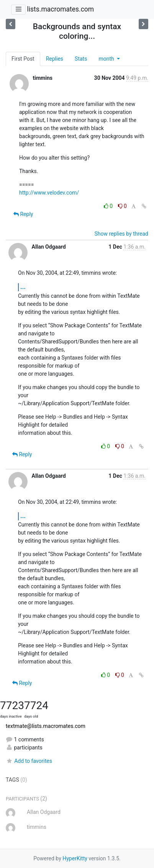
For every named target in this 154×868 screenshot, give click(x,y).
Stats (81, 59)
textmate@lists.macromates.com (46, 726)
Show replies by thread (121, 234)
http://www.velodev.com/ (49, 193)
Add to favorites (29, 761)
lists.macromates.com (60, 9)
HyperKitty (75, 858)
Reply (23, 214)
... (23, 287)
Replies (55, 59)
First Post (23, 59)
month (107, 59)
